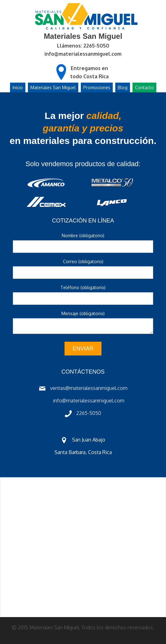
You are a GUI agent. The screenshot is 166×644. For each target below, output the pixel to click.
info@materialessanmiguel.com (83, 54)
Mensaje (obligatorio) (83, 313)
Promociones (97, 87)
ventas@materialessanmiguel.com (89, 388)
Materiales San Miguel (53, 87)
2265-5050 (89, 413)
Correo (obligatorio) (83, 261)
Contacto (144, 87)
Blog (123, 87)
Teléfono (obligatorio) (83, 287)
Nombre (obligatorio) (83, 235)
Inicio (18, 87)
